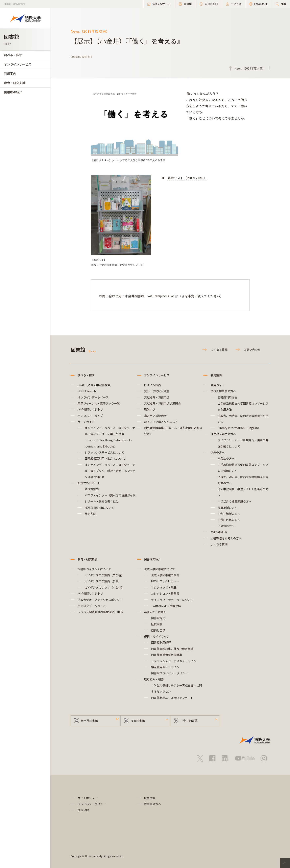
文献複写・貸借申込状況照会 (162, 403)
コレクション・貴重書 (165, 593)
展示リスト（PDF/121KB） (187, 178)
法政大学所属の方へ (223, 391)
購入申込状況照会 (155, 416)
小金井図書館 (189, 721)
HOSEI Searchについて (99, 508)
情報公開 (83, 810)
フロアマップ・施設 (164, 587)
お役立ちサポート (89, 483)
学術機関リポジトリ (90, 409)
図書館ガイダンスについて (94, 569)
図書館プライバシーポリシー (169, 673)
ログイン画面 (152, 385)
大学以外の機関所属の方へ (235, 501)
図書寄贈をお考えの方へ (226, 538)
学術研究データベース (92, 606)
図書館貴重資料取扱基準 (167, 655)
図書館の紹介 (13, 92)
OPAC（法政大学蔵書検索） (95, 385)
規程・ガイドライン (157, 636)
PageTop (285, 863)
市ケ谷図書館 (89, 721)
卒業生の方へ (226, 458)
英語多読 (90, 514)
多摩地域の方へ (227, 508)
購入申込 (150, 409)
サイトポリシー (88, 798)
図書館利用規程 (161, 642)
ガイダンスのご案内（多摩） (103, 581)
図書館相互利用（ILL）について (105, 458)
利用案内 (10, 73)
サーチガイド (86, 422)
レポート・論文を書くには (102, 501)
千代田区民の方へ (229, 520)
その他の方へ (226, 526)
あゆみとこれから (155, 612)
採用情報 (150, 798)
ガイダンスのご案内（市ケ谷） (104, 575)
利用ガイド (218, 385)
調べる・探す (13, 55)
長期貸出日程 (219, 532)
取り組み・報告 (154, 679)
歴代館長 (157, 624)
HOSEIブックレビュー (165, 581)
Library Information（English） (239, 428)
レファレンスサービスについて (104, 452)
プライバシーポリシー (92, 804)
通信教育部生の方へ (223, 434)
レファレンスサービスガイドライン (174, 661)
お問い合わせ (252, 350)
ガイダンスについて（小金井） (104, 587)
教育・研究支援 (15, 83)
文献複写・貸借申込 (157, 397)
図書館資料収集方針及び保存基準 (172, 649)
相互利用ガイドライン (165, 667)
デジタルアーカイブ (90, 416)
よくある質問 (219, 350)
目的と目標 (158, 630)
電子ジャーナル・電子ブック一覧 (99, 403)
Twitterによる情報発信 (166, 606)
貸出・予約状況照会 (157, 391)
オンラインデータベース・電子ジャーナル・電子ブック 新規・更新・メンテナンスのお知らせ (110, 471)
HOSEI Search (87, 391)
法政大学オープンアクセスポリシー (100, 600)
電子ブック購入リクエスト (161, 422)
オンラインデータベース (93, 397)
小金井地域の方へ (229, 514)
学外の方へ (218, 452)
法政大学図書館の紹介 (165, 575)
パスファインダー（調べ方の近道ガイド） (112, 495)
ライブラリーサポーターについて (172, 600)
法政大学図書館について (160, 569)
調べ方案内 (92, 489)
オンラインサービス (18, 64)
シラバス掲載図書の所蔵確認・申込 (100, 612)
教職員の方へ (152, 804)
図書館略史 (158, 618)
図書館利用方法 (227, 397)
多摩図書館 (138, 721)
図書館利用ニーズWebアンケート (172, 698)
